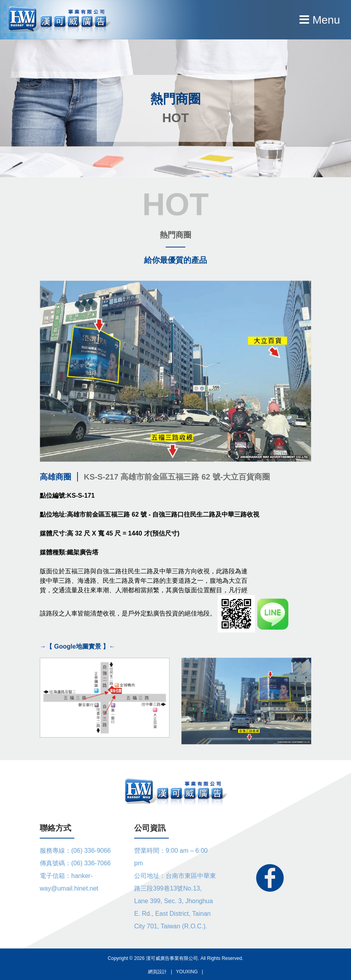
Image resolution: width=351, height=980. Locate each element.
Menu (320, 20)
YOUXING (187, 972)
